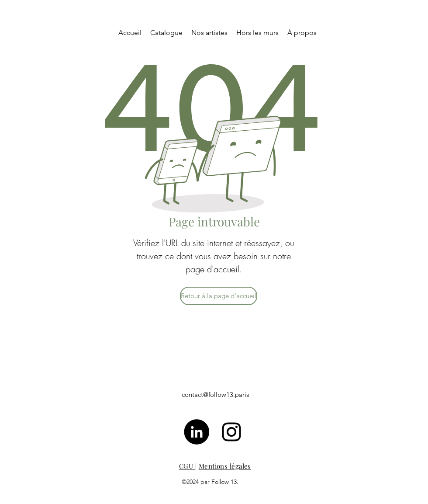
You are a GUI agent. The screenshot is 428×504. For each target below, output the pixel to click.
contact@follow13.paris (215, 395)
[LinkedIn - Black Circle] (197, 432)
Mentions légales (225, 466)
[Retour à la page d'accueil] (219, 296)
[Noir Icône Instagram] (231, 432)
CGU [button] (187, 466)
